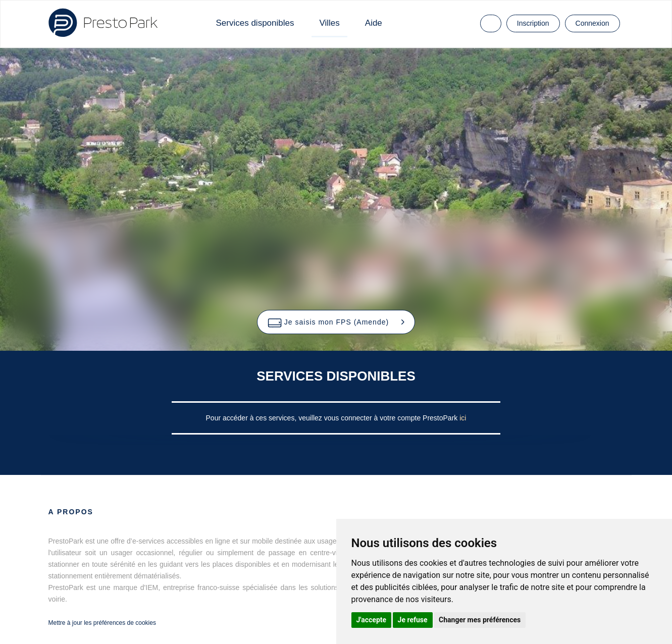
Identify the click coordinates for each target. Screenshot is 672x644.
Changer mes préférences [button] (480, 620)
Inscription (533, 23)
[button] (336, 322)
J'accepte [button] (372, 620)
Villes (329, 23)
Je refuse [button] (413, 620)
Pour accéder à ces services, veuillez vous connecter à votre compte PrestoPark (333, 418)
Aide (374, 23)
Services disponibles (255, 23)
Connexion (592, 23)
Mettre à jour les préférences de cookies (102, 623)
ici (463, 418)
